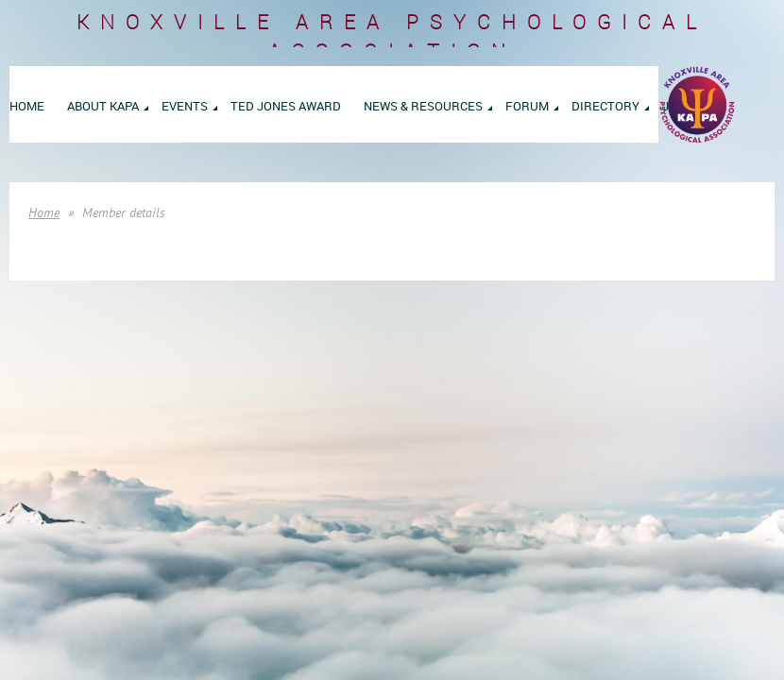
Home (44, 212)
